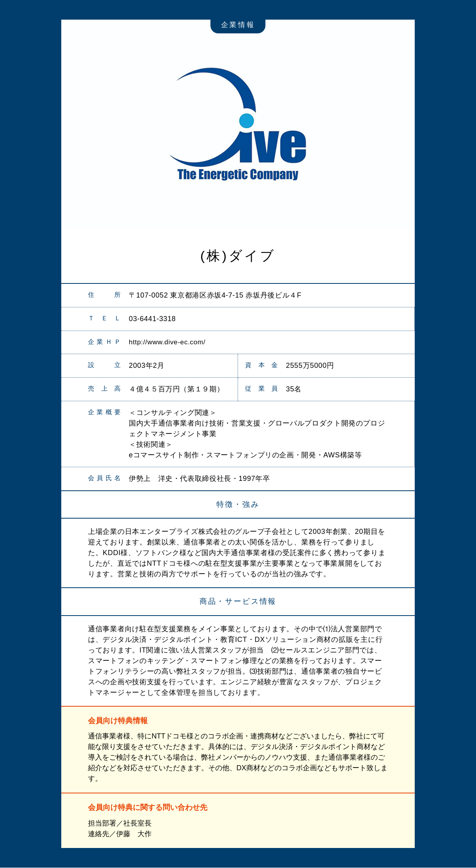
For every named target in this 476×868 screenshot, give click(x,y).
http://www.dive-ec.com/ (169, 342)
